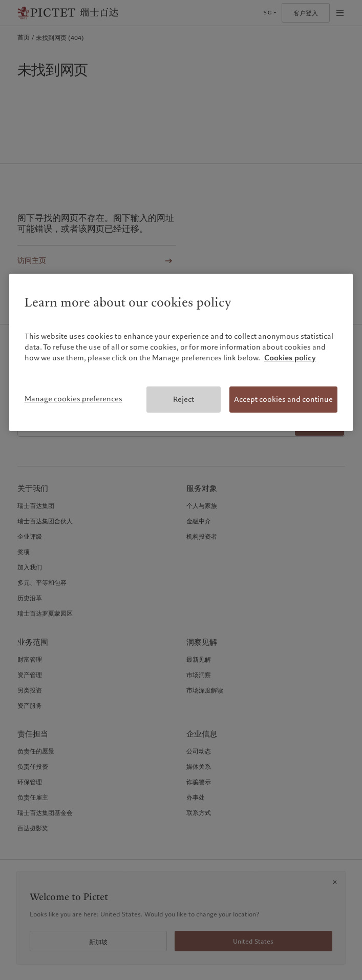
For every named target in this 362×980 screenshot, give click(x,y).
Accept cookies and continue (283, 399)
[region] (181, 353)
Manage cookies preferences (73, 399)
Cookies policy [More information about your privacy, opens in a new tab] (290, 358)
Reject (184, 399)
